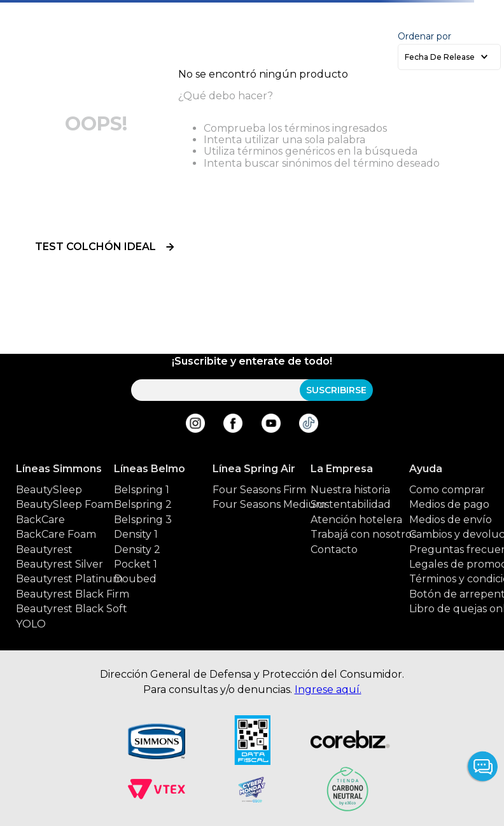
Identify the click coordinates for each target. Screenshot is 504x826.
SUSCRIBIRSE (336, 390)
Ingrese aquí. (328, 689)
